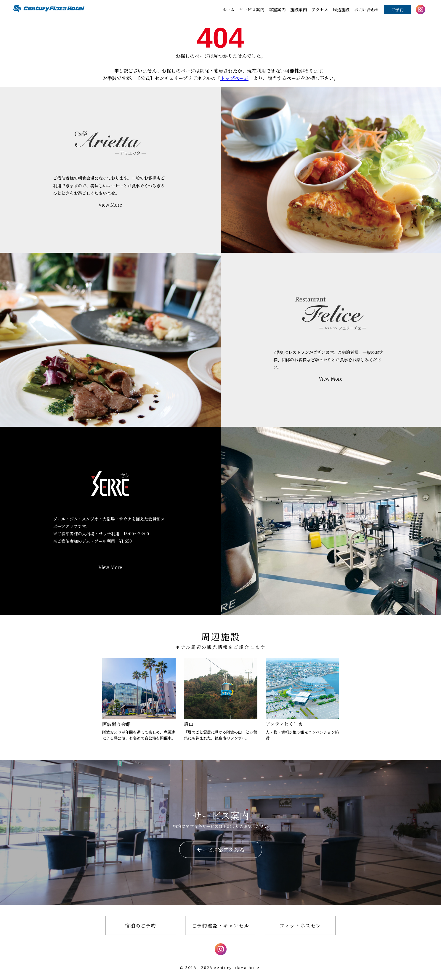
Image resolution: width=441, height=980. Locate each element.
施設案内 (299, 9)
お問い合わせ (367, 9)
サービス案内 (252, 9)
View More (110, 205)
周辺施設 (341, 9)
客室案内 (277, 9)
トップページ (234, 78)
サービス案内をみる (221, 850)
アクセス (320, 9)
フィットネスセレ (300, 926)
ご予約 (397, 9)
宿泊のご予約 (141, 926)
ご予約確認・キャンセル (221, 926)
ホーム (228, 9)
